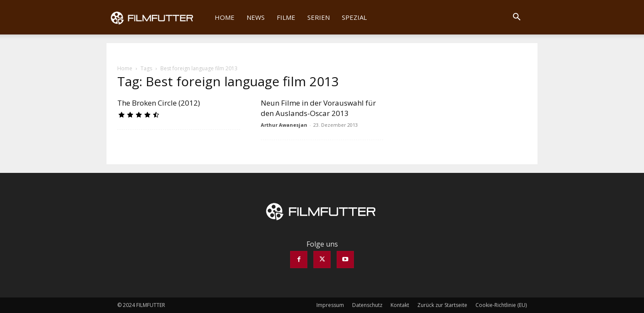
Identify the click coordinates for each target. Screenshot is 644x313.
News (256, 17)
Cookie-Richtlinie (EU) (501, 305)
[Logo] (158, 17)
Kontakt (400, 305)
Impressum (330, 305)
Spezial (354, 17)
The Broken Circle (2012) (159, 103)
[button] (516, 18)
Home (225, 17)
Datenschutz (367, 305)
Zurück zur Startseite (442, 305)
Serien (319, 17)
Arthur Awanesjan (284, 125)
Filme (286, 17)
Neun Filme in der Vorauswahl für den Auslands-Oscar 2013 (318, 108)
